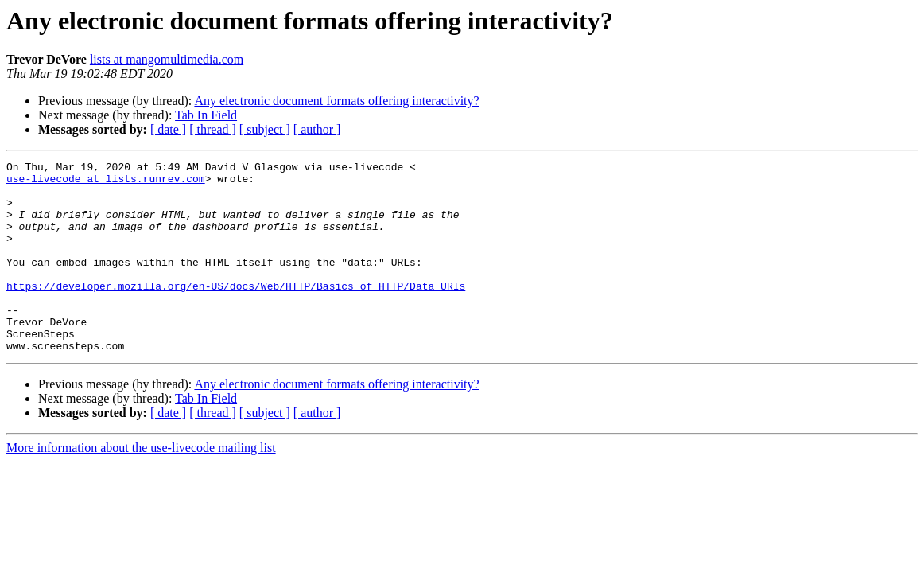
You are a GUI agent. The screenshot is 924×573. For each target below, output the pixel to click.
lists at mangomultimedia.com (167, 59)
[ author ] (317, 129)
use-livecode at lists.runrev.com (106, 183)
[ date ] (168, 129)
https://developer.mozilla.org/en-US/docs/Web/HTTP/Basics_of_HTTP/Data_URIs (236, 312)
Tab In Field (206, 115)
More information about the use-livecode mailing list (141, 486)
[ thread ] (213, 129)
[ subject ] (265, 129)
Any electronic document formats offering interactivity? (336, 101)
